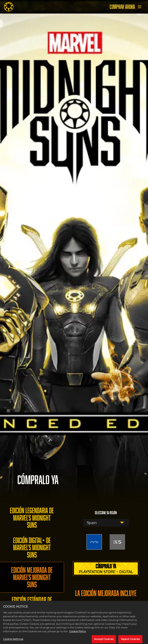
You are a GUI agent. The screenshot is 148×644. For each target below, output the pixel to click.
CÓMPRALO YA (106, 568)
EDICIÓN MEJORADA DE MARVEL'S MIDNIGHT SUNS (32, 577)
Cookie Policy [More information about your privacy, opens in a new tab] (78, 633)
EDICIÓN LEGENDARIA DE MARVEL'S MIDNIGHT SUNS (32, 518)
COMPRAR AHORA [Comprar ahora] (122, 7)
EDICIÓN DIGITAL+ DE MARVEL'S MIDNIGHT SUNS (32, 548)
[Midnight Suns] (9, 7)
